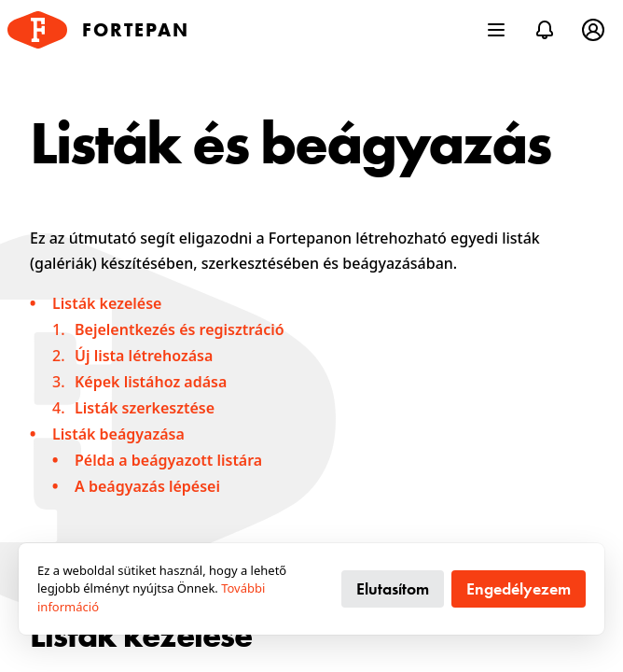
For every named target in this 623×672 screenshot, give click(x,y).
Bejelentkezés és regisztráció (180, 329)
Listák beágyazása (118, 434)
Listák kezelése (107, 303)
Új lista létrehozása (144, 356)
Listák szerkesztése (145, 408)
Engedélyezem (519, 588)
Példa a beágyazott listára (168, 460)
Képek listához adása (151, 382)
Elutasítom (393, 588)
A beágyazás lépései (147, 486)
